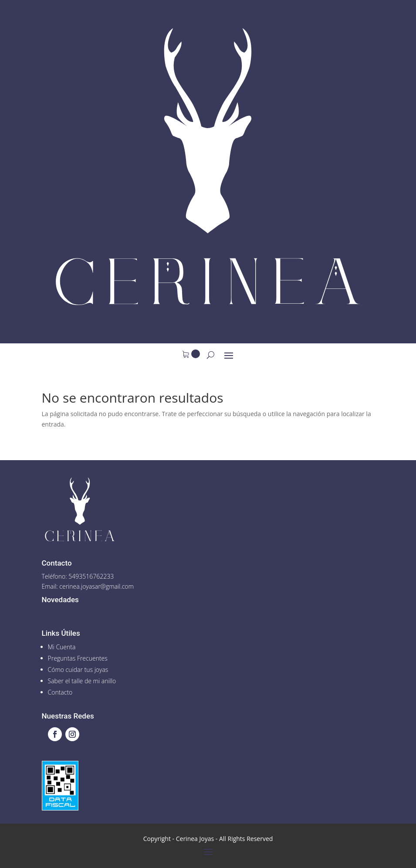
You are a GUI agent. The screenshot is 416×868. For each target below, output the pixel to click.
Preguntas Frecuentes (78, 658)
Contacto (60, 692)
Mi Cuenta (62, 647)
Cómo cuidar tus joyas (78, 670)
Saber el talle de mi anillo (82, 681)
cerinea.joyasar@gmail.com (96, 586)
